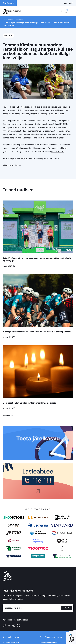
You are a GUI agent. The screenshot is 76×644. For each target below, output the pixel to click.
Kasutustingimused (11, 637)
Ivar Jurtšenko (58, 152)
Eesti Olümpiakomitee (50, 637)
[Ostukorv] (66, 11)
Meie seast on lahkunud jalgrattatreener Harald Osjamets (29, 403)
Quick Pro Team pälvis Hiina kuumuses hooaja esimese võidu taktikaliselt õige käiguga (37, 259)
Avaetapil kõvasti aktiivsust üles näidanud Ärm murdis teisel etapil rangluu (37, 332)
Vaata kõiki (8, 416)
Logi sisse (68, 3)
